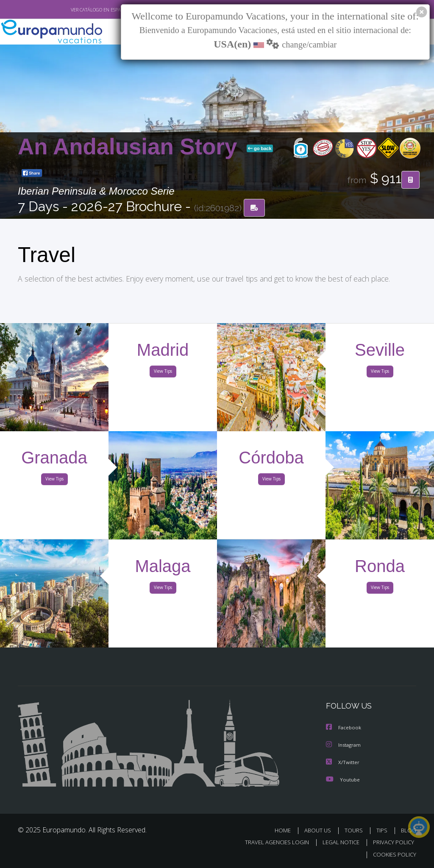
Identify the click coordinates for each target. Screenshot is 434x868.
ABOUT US (320, 830)
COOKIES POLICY (393, 854)
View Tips (163, 373)
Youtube (343, 779)
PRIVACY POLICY (391, 842)
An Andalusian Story (131, 147)
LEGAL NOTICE (337, 842)
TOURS (355, 830)
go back (260, 149)
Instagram (344, 745)
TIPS (383, 830)
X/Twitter (343, 762)
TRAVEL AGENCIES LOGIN (271, 842)
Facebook (344, 728)
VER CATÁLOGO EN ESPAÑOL (81, 10)
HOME (286, 830)
